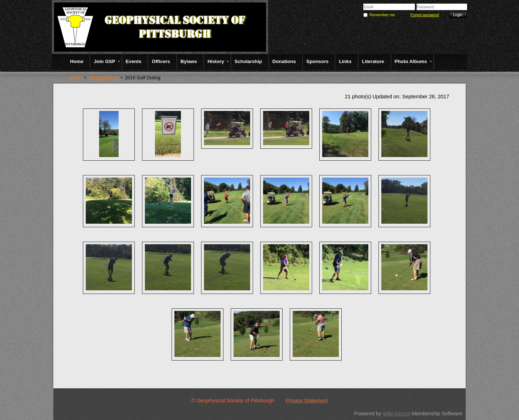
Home (75, 78)
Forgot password (425, 15)
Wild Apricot (396, 414)
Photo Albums (103, 78)
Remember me (382, 15)
